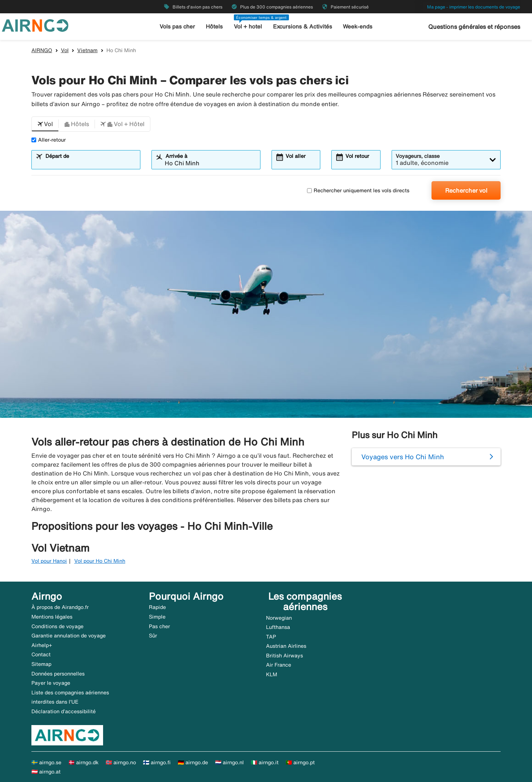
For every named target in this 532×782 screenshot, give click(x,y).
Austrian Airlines (286, 646)
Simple (157, 617)
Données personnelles (58, 674)
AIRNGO (42, 50)
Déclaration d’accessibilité (64, 711)
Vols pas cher (177, 26)
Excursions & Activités (303, 26)
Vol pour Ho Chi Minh (100, 561)
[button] (45, 124)
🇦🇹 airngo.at (46, 772)
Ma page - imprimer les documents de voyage (474, 7)
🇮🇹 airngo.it (265, 762)
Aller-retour (49, 140)
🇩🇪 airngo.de (193, 762)
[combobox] (91, 163)
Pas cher (159, 626)
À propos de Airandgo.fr (60, 607)
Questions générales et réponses (474, 27)
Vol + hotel (248, 26)
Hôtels (214, 26)
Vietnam (87, 50)
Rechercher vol (466, 190)
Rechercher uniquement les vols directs (358, 190)
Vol (65, 50)
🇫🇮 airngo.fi (157, 762)
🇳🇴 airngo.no (121, 762)
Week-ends (358, 26)
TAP (271, 637)
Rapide (157, 607)
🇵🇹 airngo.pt (300, 762)
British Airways (284, 656)
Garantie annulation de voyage (69, 636)
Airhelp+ (42, 645)
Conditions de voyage (57, 626)
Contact (41, 654)
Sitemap (41, 664)
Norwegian (279, 618)
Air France (279, 665)
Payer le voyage (51, 683)
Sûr (153, 636)
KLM (272, 674)
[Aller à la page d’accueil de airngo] (35, 25)
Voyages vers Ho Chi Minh (403, 457)
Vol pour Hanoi (49, 561)
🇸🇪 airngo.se (46, 762)
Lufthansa (278, 627)
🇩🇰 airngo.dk (83, 762)
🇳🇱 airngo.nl (229, 762)
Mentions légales (52, 617)
